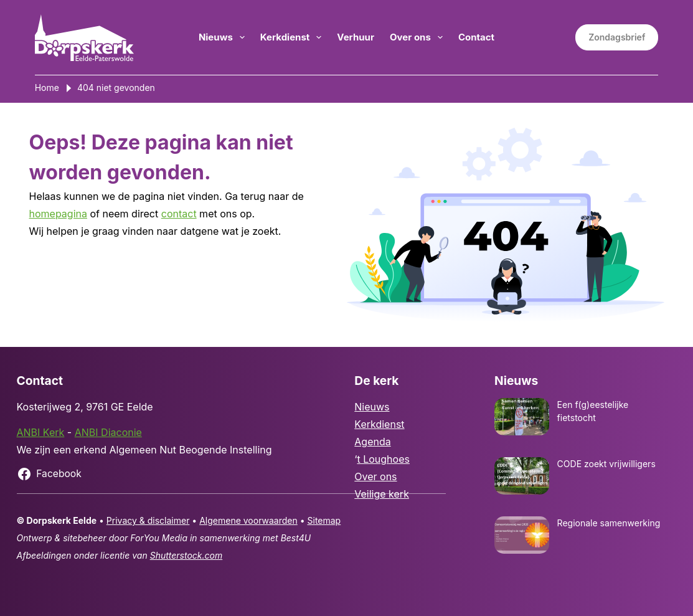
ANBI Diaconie (108, 432)
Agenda (372, 442)
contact (179, 214)
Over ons (419, 37)
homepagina (58, 214)
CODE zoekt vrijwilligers (606, 464)
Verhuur (356, 37)
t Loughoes (383, 459)
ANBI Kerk (41, 432)
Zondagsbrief (617, 37)
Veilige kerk (382, 494)
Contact (476, 37)
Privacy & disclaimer (148, 520)
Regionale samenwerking (609, 523)
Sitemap (324, 520)
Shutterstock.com (186, 555)
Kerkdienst (294, 37)
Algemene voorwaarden (248, 520)
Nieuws (224, 37)
